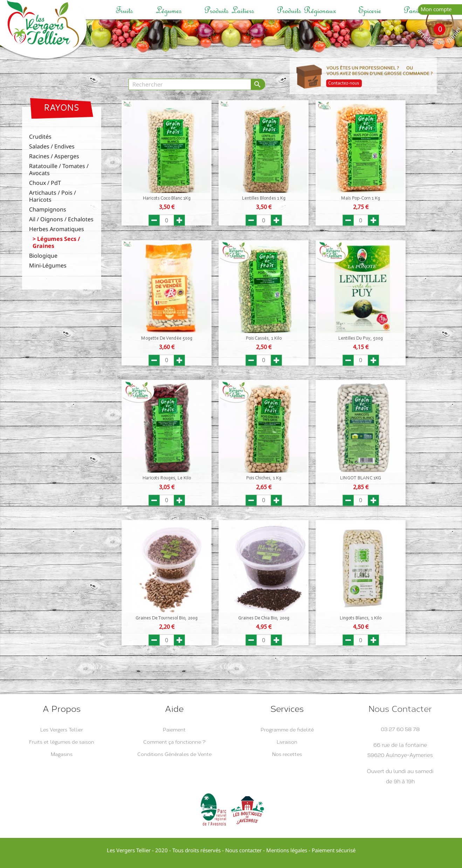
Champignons (48, 210)
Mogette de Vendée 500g (167, 339)
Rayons (62, 108)
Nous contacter (243, 850)
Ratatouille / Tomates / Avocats (59, 170)
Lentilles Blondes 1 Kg (264, 199)
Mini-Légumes (48, 266)
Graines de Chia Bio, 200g (264, 618)
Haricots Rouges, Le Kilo (167, 478)
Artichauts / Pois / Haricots (53, 196)
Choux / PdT (45, 183)
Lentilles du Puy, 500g (361, 339)
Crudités (40, 137)
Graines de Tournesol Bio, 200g (167, 618)
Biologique (43, 256)
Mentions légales (287, 850)
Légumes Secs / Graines (56, 242)
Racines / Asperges (54, 156)
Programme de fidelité (287, 730)
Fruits (124, 10)
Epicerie (370, 10)
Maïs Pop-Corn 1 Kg (361, 199)
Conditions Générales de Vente (174, 754)
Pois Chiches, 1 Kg (264, 478)
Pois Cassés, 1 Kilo (264, 339)
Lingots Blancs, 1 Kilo (361, 618)
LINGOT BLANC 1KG (361, 478)
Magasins (62, 754)
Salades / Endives (52, 147)
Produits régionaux (306, 10)
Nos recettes (287, 754)
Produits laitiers (229, 10)
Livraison (287, 742)
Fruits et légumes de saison (62, 742)
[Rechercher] (190, 84)
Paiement (174, 730)
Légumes (169, 10)
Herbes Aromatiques (57, 229)
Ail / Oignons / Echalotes (61, 219)
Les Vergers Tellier (62, 730)
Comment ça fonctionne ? (174, 742)
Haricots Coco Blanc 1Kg (167, 199)
